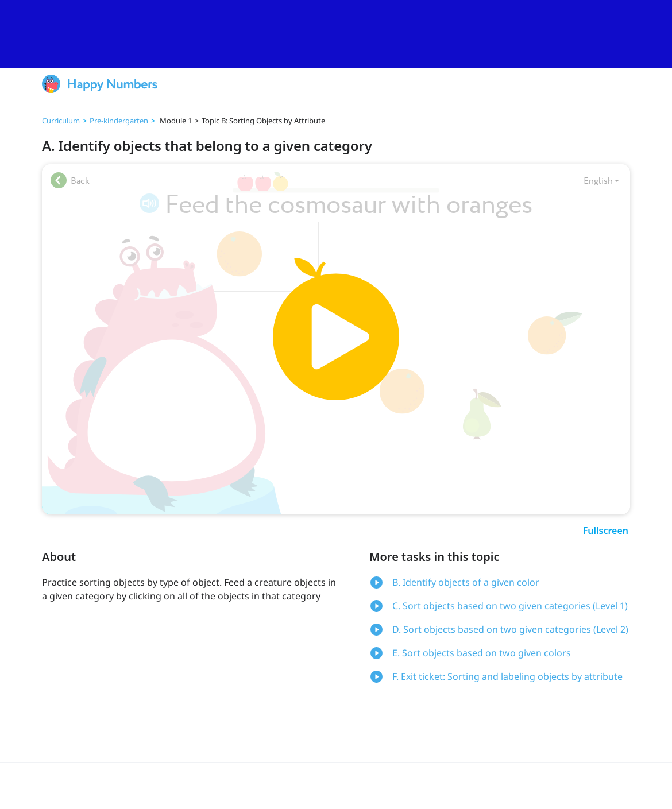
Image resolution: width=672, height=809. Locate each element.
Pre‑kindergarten (119, 121)
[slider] (336, 34)
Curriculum (61, 121)
